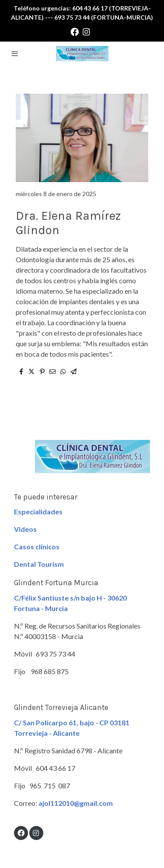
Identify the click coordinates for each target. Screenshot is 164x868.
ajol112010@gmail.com (76, 803)
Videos (25, 529)
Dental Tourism (39, 564)
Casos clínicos (37, 546)
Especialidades (38, 511)
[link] (82, 54)
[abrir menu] (15, 53)
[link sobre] (82, 462)
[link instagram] (86, 31)
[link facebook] (75, 31)
